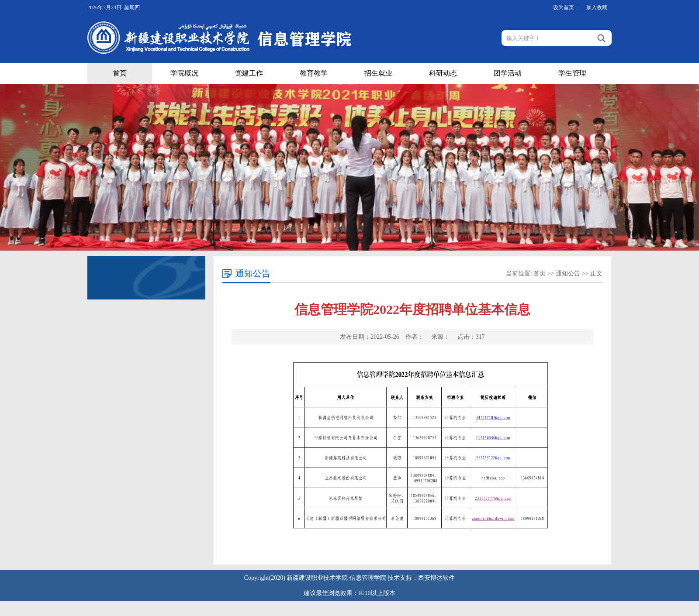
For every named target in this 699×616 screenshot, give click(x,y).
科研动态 (443, 73)
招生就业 (378, 73)
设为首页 (564, 7)
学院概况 (184, 73)
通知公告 (568, 274)
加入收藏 (597, 7)
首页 (120, 73)
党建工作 (249, 73)
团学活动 (508, 73)
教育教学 (314, 73)
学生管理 (572, 73)
